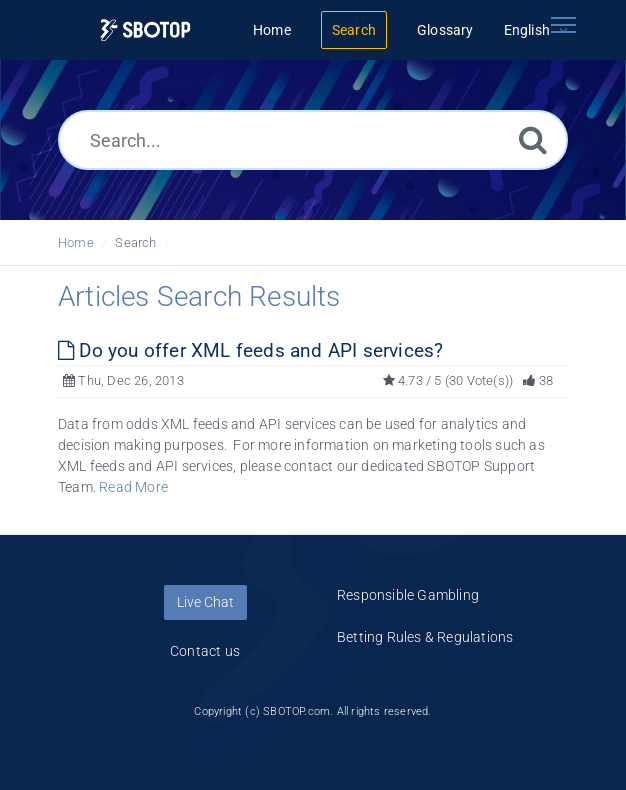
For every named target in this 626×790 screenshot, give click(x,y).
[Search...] (313, 140)
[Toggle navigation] (563, 25)
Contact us (205, 651)
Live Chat (205, 602)
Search (135, 242)
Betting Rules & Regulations (425, 637)
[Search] (533, 139)
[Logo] (145, 30)
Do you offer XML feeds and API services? (250, 350)
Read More (133, 487)
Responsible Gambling (408, 595)
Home (76, 242)
